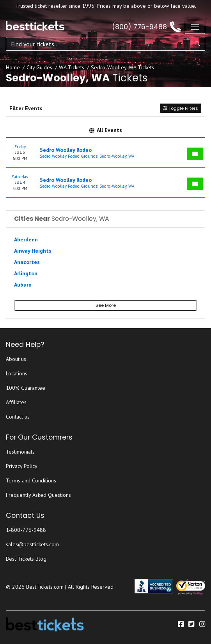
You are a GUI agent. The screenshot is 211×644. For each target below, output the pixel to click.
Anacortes (27, 262)
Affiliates (16, 402)
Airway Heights (33, 251)
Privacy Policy (22, 466)
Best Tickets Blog (26, 559)
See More (106, 305)
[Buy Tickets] (195, 154)
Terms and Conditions (31, 480)
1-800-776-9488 (26, 530)
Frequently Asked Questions (38, 495)
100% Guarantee (26, 388)
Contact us (18, 417)
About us (16, 359)
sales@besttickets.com (32, 544)
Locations (17, 373)
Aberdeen (26, 239)
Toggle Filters (181, 108)
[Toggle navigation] (195, 27)
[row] (105, 153)
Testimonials (20, 452)
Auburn (23, 285)
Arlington (26, 273)
